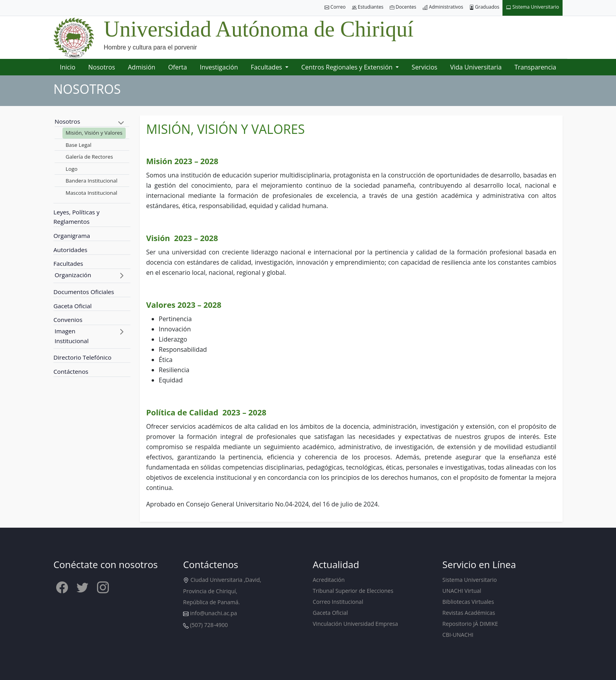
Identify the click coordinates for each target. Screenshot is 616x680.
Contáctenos (71, 371)
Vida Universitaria (476, 67)
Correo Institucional (338, 602)
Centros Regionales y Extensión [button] (348, 67)
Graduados (484, 7)
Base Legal (79, 145)
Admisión (141, 67)
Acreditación (329, 580)
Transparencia (535, 67)
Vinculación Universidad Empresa (355, 624)
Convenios (68, 320)
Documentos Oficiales (84, 292)
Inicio (68, 67)
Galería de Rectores (89, 157)
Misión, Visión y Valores (94, 133)
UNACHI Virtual (462, 591)
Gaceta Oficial (72, 306)
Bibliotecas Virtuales (468, 602)
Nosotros (102, 67)
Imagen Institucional (72, 336)
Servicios (424, 67)
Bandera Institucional (92, 181)
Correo (335, 7)
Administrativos (443, 7)
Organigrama (72, 236)
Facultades (68, 263)
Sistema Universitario (533, 7)
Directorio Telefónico (82, 357)
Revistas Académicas (469, 613)
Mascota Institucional (91, 193)
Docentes (403, 7)
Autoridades (70, 250)
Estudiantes (368, 7)
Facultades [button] (267, 67)
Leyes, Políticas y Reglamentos (76, 217)
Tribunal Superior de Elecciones (353, 591)
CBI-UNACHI (458, 635)
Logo (71, 169)
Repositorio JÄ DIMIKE (470, 624)
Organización (73, 275)
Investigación (219, 67)
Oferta (178, 67)
